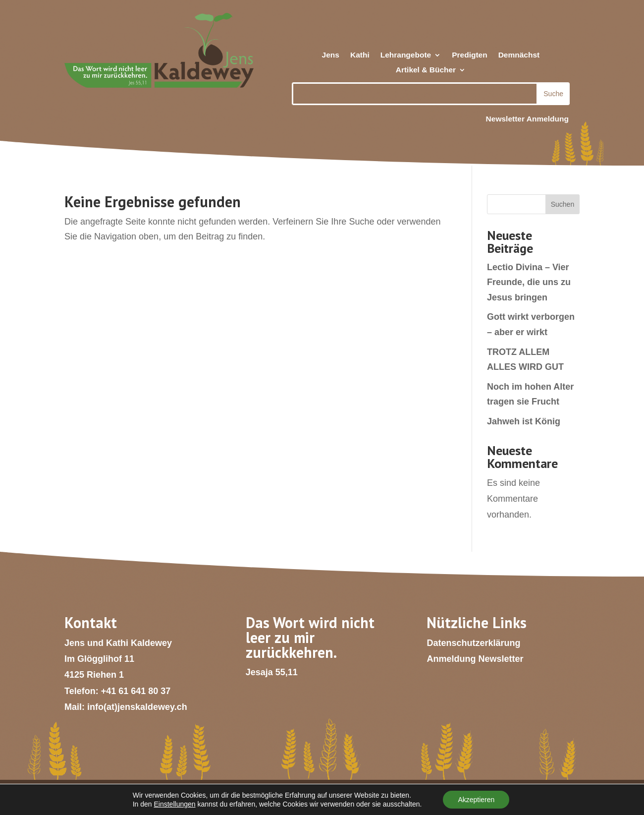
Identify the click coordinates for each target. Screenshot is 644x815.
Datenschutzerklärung (473, 643)
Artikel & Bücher (426, 70)
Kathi (360, 55)
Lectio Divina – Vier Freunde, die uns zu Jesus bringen (529, 282)
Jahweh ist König (524, 421)
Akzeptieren (476, 800)
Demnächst (519, 55)
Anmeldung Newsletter (475, 659)
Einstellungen (175, 804)
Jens (331, 55)
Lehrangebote (406, 55)
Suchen (563, 204)
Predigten (469, 55)
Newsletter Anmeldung (527, 119)
